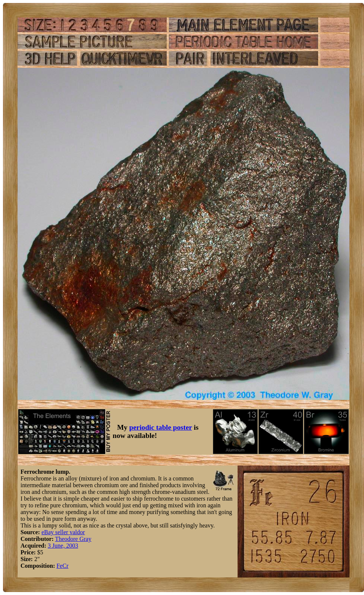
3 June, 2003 (63, 546)
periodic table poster (161, 427)
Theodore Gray (73, 539)
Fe (59, 566)
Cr (65, 566)
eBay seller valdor (63, 532)
